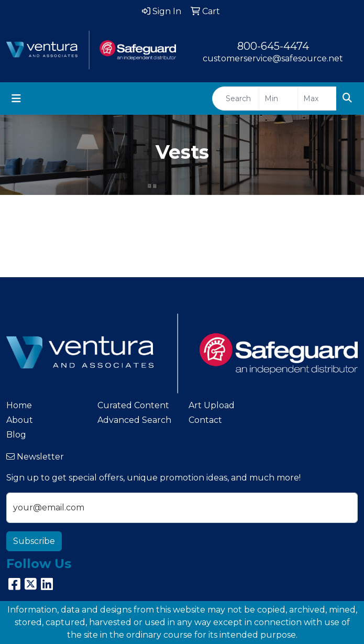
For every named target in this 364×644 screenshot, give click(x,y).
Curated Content (133, 405)
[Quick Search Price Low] (278, 99)
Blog (16, 435)
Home (19, 405)
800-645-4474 (273, 46)
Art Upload (212, 405)
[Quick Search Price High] (317, 99)
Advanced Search (134, 420)
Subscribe (34, 541)
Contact (205, 420)
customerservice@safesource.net (273, 58)
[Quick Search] (236, 99)
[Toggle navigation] (16, 99)
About (20, 420)
